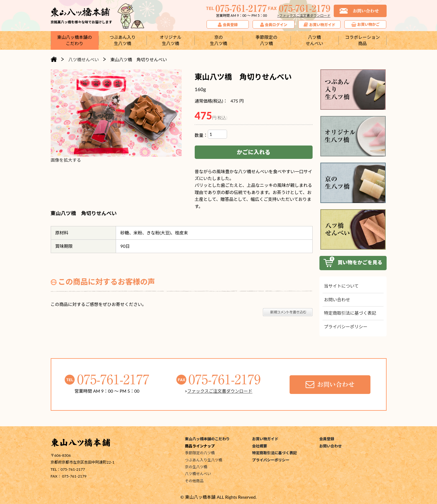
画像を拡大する (66, 160)
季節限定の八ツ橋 (200, 453)
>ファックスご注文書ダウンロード (304, 15)
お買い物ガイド (265, 439)
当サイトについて (342, 286)
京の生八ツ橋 (196, 467)
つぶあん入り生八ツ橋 (204, 460)
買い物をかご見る (353, 263)
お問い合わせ (337, 300)
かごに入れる (253, 152)
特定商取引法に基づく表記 (350, 313)
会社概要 (260, 446)
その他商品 (194, 481)
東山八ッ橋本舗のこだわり (207, 439)
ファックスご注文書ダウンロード (220, 391)
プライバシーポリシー (346, 327)
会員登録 (327, 439)
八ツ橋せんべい (198, 474)
